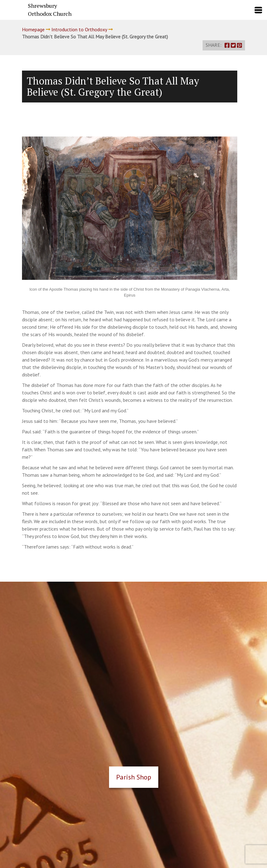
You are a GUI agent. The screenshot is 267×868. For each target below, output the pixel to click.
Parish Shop (134, 777)
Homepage (33, 29)
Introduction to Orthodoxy (79, 29)
